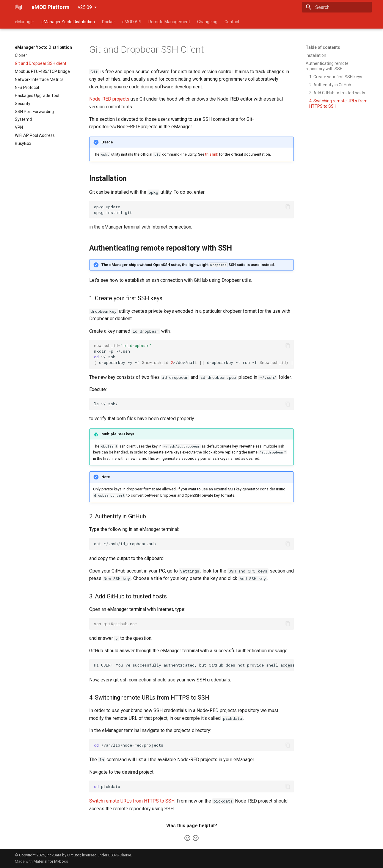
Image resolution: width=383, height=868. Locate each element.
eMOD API (132, 22)
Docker (109, 22)
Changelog (207, 22)
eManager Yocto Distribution (68, 22)
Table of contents (323, 47)
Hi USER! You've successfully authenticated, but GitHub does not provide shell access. (194, 665)
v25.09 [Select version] (85, 7)
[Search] (337, 7)
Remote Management (169, 22)
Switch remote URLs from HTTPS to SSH (132, 801)
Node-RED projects (109, 99)
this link (212, 154)
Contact (232, 22)
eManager (25, 22)
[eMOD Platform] (18, 7)
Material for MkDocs (51, 861)
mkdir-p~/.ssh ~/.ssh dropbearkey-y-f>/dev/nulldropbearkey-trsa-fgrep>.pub (194, 354)
